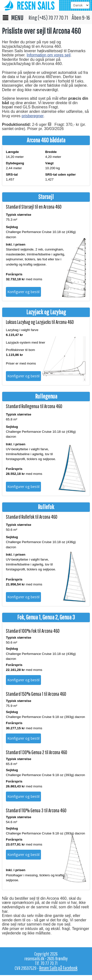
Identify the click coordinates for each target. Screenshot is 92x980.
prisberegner (33, 116)
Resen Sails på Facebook (58, 968)
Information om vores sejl (49, 55)
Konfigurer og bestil (23, 292)
